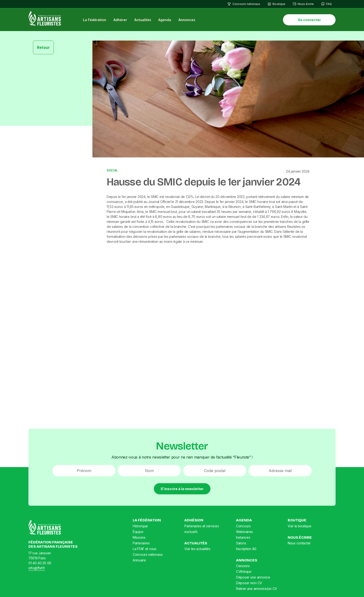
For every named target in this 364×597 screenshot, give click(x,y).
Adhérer (120, 20)
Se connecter (309, 20)
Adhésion (194, 520)
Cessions (243, 566)
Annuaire (139, 560)
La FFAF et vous (145, 549)
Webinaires (244, 532)
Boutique (279, 4)
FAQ (329, 4)
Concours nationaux (246, 4)
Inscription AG (246, 549)
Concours (243, 526)
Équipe (138, 532)
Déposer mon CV (249, 583)
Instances (243, 537)
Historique (140, 526)
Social (112, 170)
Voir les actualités (197, 549)
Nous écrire (306, 4)
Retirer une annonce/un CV (257, 589)
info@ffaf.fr (37, 568)
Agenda (165, 20)
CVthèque (244, 572)
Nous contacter (299, 543)
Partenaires (141, 543)
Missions (139, 537)
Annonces (187, 20)
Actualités (143, 20)
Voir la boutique (300, 526)
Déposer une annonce (253, 577)
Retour (43, 47)
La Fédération (95, 20)
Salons (241, 543)
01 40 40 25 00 (40, 563)
